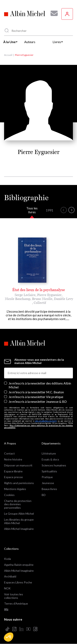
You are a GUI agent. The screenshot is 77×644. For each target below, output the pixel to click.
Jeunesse (48, 483)
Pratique (47, 477)
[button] (9, 637)
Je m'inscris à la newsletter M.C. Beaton (36, 392)
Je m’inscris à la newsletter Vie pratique (36, 397)
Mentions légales (15, 489)
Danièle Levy (64, 299)
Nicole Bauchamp (18, 299)
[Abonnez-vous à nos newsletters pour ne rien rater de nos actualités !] (53, 13)
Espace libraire (13, 471)
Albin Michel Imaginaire (19, 529)
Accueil (8, 55)
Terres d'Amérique (16, 603)
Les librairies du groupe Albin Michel (19, 521)
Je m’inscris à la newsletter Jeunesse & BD (38, 401)
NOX (7, 588)
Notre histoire (13, 459)
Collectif (40, 303)
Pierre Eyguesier (49, 295)
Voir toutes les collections (14, 596)
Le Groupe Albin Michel (19, 514)
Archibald (10, 576)
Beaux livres (49, 489)
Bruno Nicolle (42, 299)
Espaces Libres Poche (18, 582)
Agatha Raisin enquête (19, 565)
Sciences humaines (54, 465)
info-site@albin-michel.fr (46, 421)
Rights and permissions (19, 483)
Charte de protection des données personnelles (18, 504)
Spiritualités (49, 471)
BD (44, 495)
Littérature (49, 453)
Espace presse (13, 477)
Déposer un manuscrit (18, 465)
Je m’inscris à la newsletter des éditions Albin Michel (40, 385)
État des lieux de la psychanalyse (39, 290)
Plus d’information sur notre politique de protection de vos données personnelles (38, 427)
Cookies (9, 495)
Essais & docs (50, 459)
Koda (7, 559)
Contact (9, 453)
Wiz (6, 609)
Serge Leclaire (25, 295)
